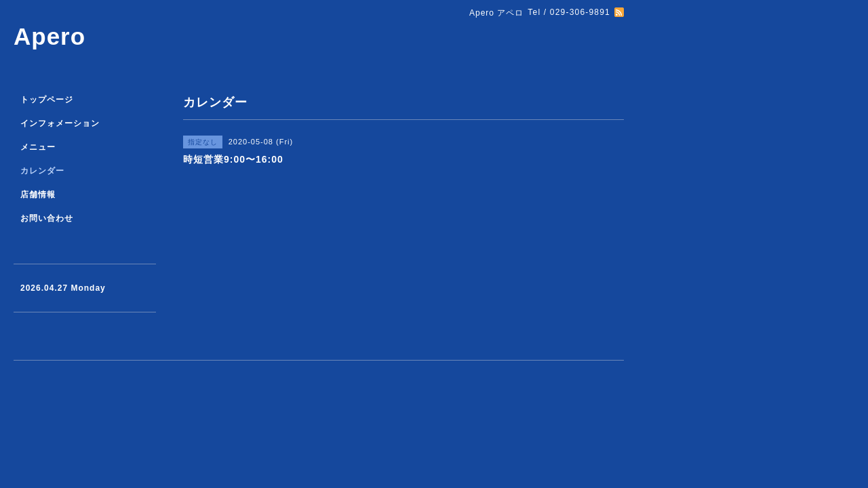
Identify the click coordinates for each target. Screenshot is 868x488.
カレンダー (42, 171)
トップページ (47, 100)
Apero (50, 36)
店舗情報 (38, 195)
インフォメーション (60, 123)
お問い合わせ (47, 218)
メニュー (38, 147)
